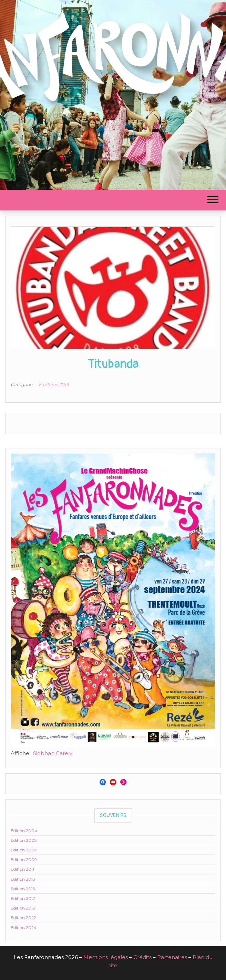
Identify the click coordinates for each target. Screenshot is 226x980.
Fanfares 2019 (54, 384)
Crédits (142, 957)
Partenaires (172, 957)
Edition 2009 (24, 859)
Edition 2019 (23, 908)
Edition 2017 (23, 898)
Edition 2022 (23, 918)
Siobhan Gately (53, 753)
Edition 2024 (24, 928)
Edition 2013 (23, 879)
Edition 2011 (22, 869)
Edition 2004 (24, 831)
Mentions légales (106, 957)
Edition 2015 (23, 889)
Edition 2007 (24, 850)
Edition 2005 (24, 840)
